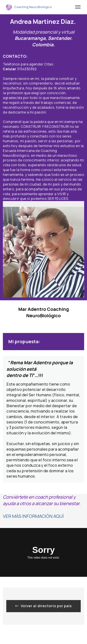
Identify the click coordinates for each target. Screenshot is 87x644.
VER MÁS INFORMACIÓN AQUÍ (33, 516)
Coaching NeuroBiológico (33, 7)
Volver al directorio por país (44, 606)
